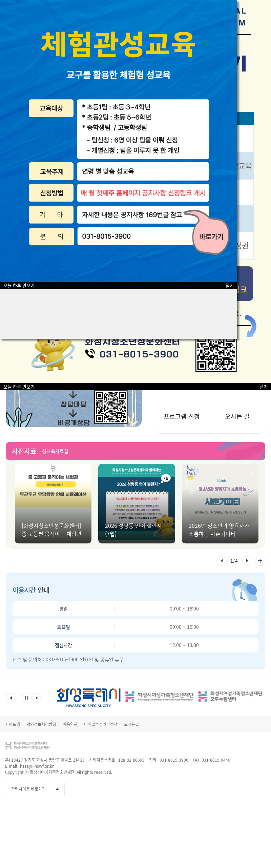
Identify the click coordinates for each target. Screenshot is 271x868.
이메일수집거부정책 (101, 724)
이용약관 (70, 724)
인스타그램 (248, 789)
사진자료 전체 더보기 (260, 561)
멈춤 (27, 698)
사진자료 (24, 451)
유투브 (235, 789)
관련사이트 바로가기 (28, 789)
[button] (222, 561)
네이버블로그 (260, 789)
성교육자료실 (55, 451)
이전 (11, 698)
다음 (37, 698)
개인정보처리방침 (41, 724)
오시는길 (131, 724)
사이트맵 (13, 724)
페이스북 (223, 789)
